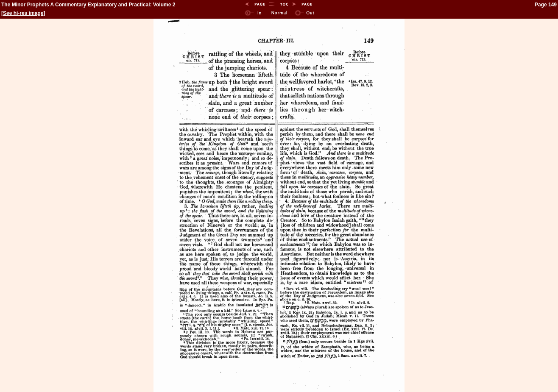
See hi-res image (23, 13)
